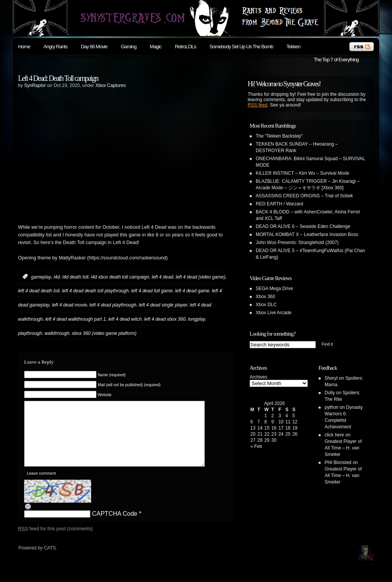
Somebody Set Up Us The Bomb (241, 47)
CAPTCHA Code (114, 525)
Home (24, 47)
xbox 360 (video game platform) (104, 333)
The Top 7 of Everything (336, 60)
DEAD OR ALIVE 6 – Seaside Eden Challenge (303, 226)
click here (334, 435)
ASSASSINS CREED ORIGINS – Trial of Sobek (304, 196)
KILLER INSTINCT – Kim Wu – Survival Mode (302, 173)
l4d (57, 277)
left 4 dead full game (152, 291)
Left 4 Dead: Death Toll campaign (58, 78)
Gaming (128, 47)
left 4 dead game (192, 291)
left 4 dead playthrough (113, 305)
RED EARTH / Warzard (279, 204)
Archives (258, 377)
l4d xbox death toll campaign (120, 277)
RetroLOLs (185, 47)
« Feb (256, 446)
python (332, 407)
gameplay (41, 277)
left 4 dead (162, 277)
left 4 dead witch (125, 319)
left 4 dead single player (163, 305)
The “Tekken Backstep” (279, 136)
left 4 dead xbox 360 (165, 319)
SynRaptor (35, 85)
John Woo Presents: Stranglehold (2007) (297, 243)
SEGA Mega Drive (274, 289)
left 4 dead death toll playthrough (95, 291)
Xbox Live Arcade (274, 313)
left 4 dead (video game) (200, 277)
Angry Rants (56, 47)
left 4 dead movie (69, 305)
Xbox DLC (266, 305)
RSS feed (257, 105)
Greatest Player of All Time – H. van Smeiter (343, 448)
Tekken (293, 47)
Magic (156, 47)
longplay (197, 319)
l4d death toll (75, 277)
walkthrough (57, 333)
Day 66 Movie (94, 47)
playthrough (30, 333)
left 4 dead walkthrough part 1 (75, 319)
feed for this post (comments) (56, 540)
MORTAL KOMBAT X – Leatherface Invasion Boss (307, 234)
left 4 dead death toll (39, 291)
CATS (50, 559)
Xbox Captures (110, 85)
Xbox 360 (265, 297)
